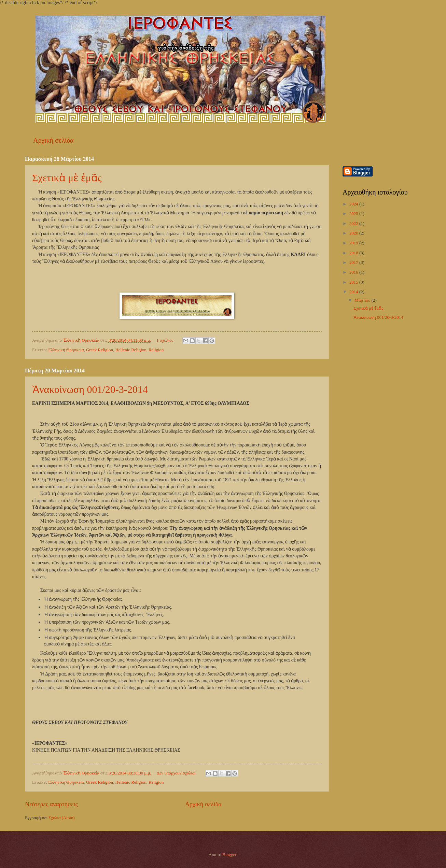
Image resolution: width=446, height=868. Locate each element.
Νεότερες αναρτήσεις (51, 804)
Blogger (229, 855)
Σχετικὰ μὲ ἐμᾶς (67, 178)
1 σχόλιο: (165, 340)
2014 (354, 292)
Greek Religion (100, 350)
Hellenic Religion (131, 350)
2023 (354, 214)
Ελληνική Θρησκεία (66, 350)
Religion (156, 350)
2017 (354, 262)
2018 (354, 253)
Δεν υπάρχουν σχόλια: (177, 773)
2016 (354, 272)
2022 (354, 224)
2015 (354, 282)
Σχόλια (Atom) (62, 818)
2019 (354, 243)
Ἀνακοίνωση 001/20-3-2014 (90, 389)
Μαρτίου (363, 300)
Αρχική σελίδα (53, 140)
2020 (354, 233)
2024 (354, 204)
